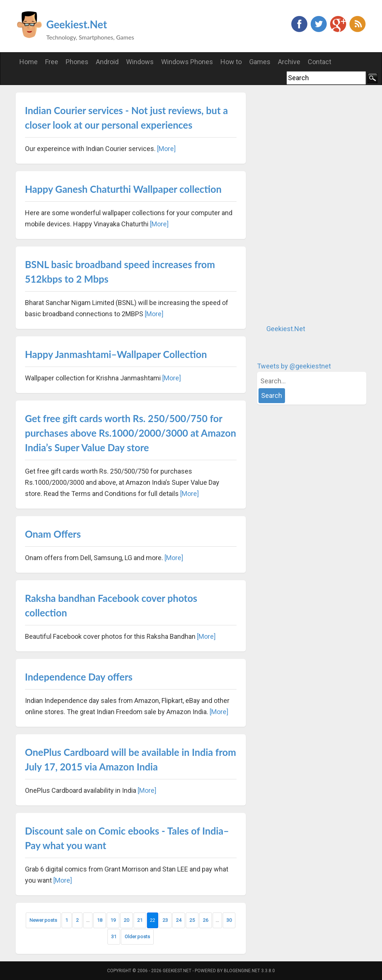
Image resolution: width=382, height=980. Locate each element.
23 (165, 920)
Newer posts (43, 920)
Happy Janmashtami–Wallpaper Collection (116, 354)
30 (229, 920)
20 (126, 920)
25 (192, 920)
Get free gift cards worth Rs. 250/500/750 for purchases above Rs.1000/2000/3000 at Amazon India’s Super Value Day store (131, 433)
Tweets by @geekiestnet (294, 366)
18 (100, 920)
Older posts (137, 937)
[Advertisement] (313, 204)
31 (114, 937)
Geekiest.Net (77, 24)
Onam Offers (53, 534)
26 (206, 920)
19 (113, 920)
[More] (166, 149)
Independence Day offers (79, 677)
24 (179, 920)
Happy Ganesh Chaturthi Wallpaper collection (123, 189)
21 (140, 920)
